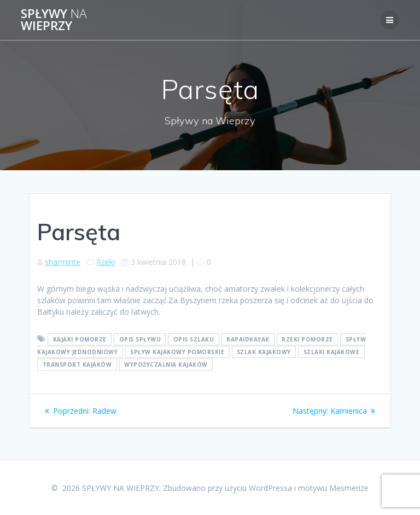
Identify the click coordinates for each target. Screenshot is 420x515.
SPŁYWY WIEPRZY (54, 20)
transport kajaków (77, 364)
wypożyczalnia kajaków (166, 364)
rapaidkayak (248, 339)
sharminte (63, 262)
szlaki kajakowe (332, 352)
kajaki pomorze (80, 339)
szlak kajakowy (264, 352)
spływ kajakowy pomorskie (177, 352)
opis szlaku (194, 339)
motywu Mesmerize (333, 488)
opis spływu (140, 339)
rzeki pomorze (307, 339)
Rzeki (106, 262)
